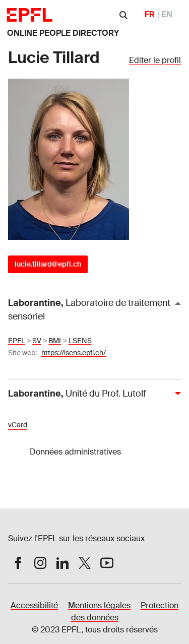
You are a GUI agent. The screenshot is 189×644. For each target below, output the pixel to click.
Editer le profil (155, 60)
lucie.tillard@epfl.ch (48, 264)
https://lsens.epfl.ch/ (74, 353)
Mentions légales (99, 605)
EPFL (17, 341)
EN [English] (167, 14)
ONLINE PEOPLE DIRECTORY (63, 33)
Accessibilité (34, 605)
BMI (55, 341)
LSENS (80, 341)
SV (37, 341)
